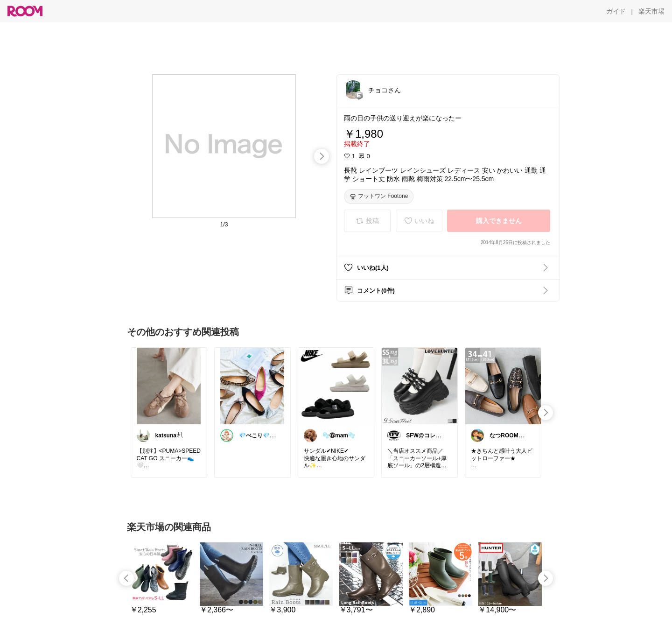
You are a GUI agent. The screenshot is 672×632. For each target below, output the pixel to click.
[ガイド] (616, 11)
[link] (169, 386)
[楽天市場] (651, 11)
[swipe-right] (322, 156)
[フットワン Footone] (379, 197)
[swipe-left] (126, 578)
